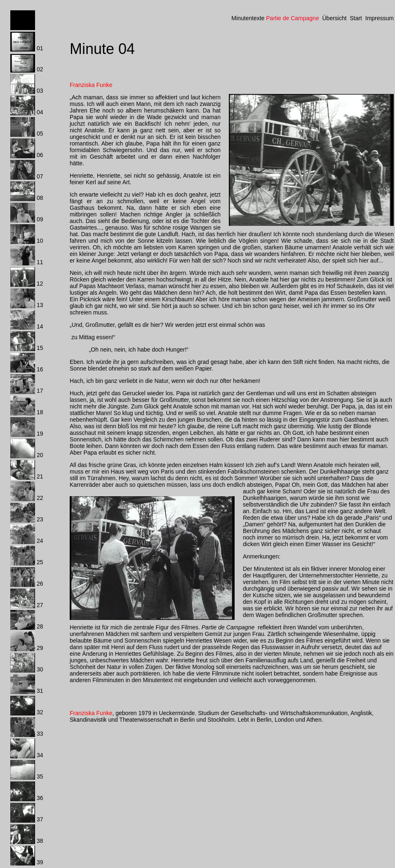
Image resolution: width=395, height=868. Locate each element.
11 (40, 262)
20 (40, 455)
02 (40, 69)
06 (40, 155)
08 (40, 198)
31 (40, 691)
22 (40, 498)
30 (40, 669)
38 (40, 841)
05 (40, 134)
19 (40, 434)
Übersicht (334, 18)
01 (40, 48)
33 (40, 734)
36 (40, 798)
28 (40, 626)
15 (40, 348)
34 (40, 755)
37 (40, 819)
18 (40, 412)
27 (40, 605)
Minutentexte (248, 18)
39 (40, 862)
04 (40, 112)
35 (40, 777)
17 (40, 391)
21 (40, 476)
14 (40, 326)
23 (40, 519)
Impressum (380, 18)
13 (40, 305)
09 (40, 219)
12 (40, 284)
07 (40, 176)
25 (40, 562)
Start (356, 18)
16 (40, 369)
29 (40, 648)
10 (40, 241)
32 (40, 712)
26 (40, 584)
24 (40, 541)
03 (40, 91)
